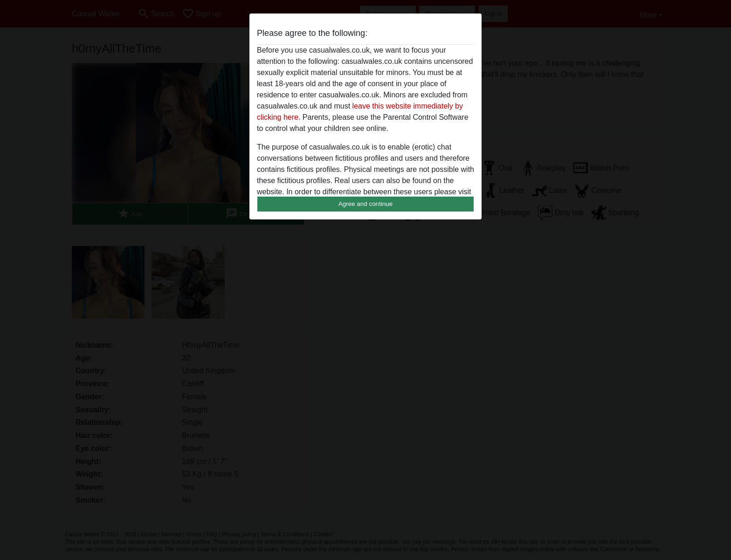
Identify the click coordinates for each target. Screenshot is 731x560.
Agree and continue (365, 204)
